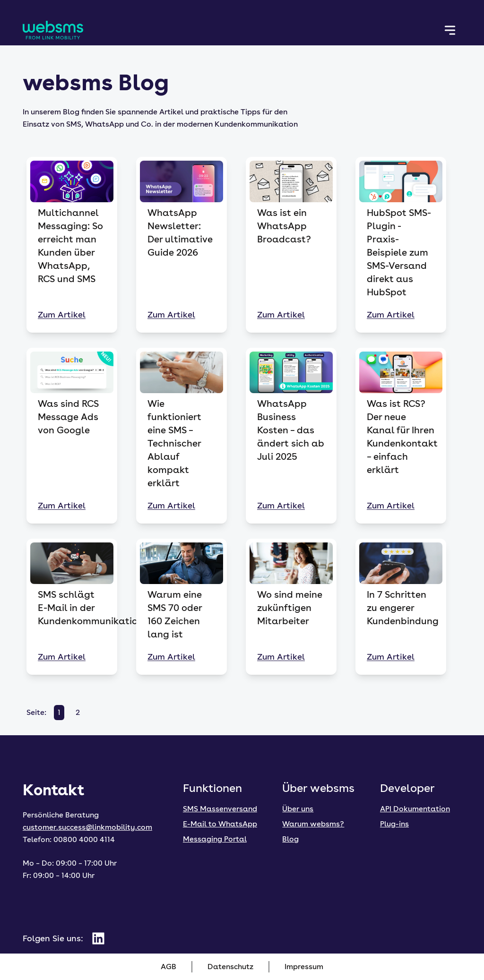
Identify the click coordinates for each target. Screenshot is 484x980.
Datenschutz (230, 967)
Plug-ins (394, 824)
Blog (290, 839)
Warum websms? (313, 824)
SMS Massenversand (220, 809)
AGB (169, 967)
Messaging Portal (215, 839)
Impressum (304, 967)
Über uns (298, 809)
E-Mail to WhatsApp (220, 824)
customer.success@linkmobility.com (87, 827)
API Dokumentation (415, 809)
